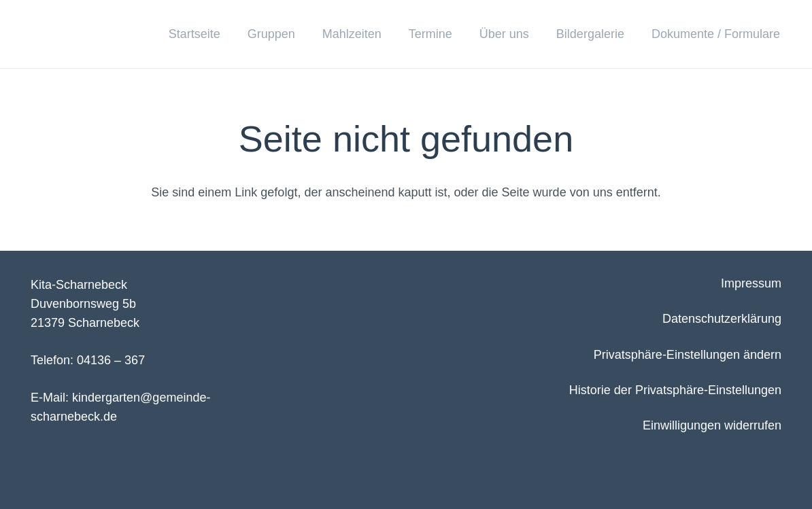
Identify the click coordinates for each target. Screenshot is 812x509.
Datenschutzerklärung (722, 319)
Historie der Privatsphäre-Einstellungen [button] (675, 390)
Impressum (751, 283)
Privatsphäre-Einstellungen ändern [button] (688, 355)
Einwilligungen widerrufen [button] (712, 425)
